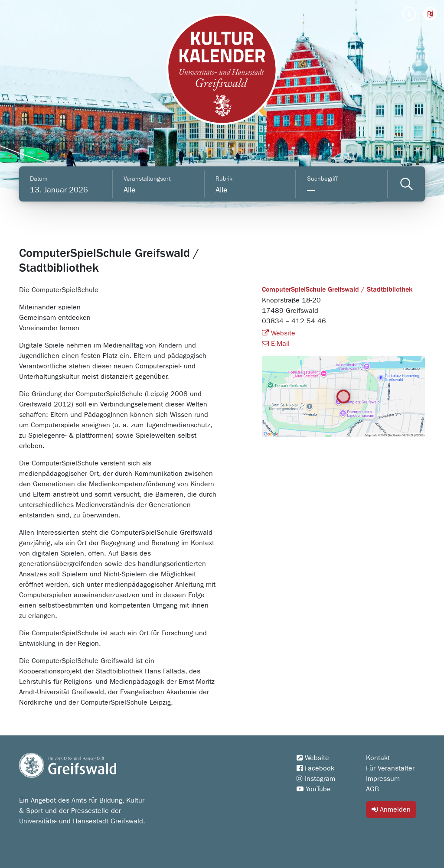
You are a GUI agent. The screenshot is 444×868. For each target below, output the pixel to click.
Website (279, 333)
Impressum (383, 779)
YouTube (314, 789)
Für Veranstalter (390, 768)
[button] (430, 14)
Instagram (316, 779)
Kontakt (378, 758)
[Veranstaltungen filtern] (406, 184)
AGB (372, 789)
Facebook (315, 768)
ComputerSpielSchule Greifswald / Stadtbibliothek (337, 290)
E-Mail (276, 344)
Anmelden (391, 809)
